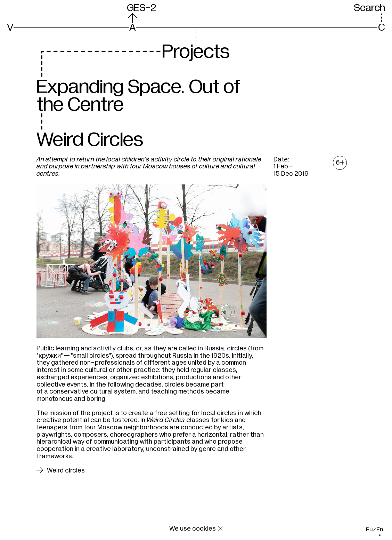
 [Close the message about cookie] (220, 529)
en (380, 530)
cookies (204, 529)
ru (369, 530)
